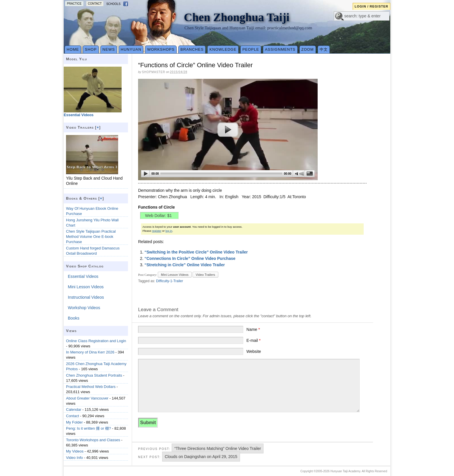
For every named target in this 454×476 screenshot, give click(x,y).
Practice (74, 4)
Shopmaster (153, 72)
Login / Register (371, 6)
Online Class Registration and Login (96, 341)
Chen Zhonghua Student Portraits (94, 375)
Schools (113, 4)
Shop (91, 49)
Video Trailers (205, 275)
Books (74, 318)
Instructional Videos (86, 297)
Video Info (74, 458)
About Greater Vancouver (87, 398)
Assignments (280, 49)
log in (169, 231)
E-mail (253, 340)
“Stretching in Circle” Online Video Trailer (185, 265)
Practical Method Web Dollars (91, 387)
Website (254, 351)
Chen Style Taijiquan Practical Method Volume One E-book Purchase (91, 237)
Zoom (308, 49)
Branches (192, 49)
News (109, 49)
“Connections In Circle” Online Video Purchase (190, 258)
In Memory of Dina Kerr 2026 (90, 352)
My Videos (75, 451)
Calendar (74, 410)
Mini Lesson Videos (175, 275)
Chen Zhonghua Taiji (237, 17)
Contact (95, 4)
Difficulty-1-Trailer (170, 281)
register (157, 231)
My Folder (74, 422)
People (251, 49)
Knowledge (223, 49)
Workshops (161, 49)
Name (253, 329)
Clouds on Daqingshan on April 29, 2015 (201, 457)
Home (73, 49)
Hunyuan (131, 49)
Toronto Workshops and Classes (93, 440)
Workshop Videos (84, 308)
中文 (324, 49)
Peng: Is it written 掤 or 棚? (88, 428)
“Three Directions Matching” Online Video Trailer (218, 448)
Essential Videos (83, 276)
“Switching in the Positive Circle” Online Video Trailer (196, 252)
